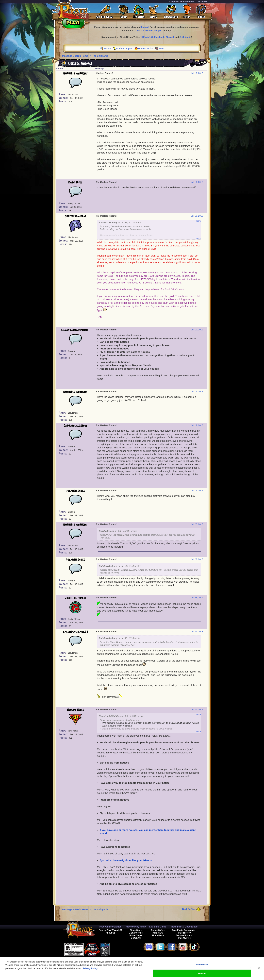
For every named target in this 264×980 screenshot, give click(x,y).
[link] (118, 949)
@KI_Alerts (185, 37)
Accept (202, 974)
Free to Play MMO (136, 927)
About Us (111, 933)
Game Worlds (136, 933)
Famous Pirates (184, 935)
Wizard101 (203, 2)
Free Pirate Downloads (184, 930)
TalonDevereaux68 (76, 632)
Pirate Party (158, 935)
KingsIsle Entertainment (182, 2)
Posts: (63, 101)
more (198, 221)
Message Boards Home (75, 56)
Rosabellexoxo (75, 491)
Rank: (63, 94)
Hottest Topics (146, 48)
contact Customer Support (148, 30)
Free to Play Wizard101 (110, 930)
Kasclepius (75, 182)
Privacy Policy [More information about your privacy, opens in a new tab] (90, 969)
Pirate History (184, 933)
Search (107, 48)
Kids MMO (158, 933)
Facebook (159, 37)
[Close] (259, 969)
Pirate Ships (136, 935)
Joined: (64, 98)
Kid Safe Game (158, 927)
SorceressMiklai (76, 216)
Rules (162, 48)
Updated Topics (124, 48)
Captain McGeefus (76, 426)
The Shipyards (100, 56)
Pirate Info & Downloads (184, 927)
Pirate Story (136, 930)
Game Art (136, 938)
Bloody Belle (76, 710)
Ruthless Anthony (75, 74)
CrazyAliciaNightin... (76, 330)
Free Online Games (110, 927)
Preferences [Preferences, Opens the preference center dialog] (202, 965)
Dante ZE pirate (75, 598)
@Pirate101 (147, 37)
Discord (144, 27)
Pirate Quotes (184, 938)
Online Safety (158, 930)
